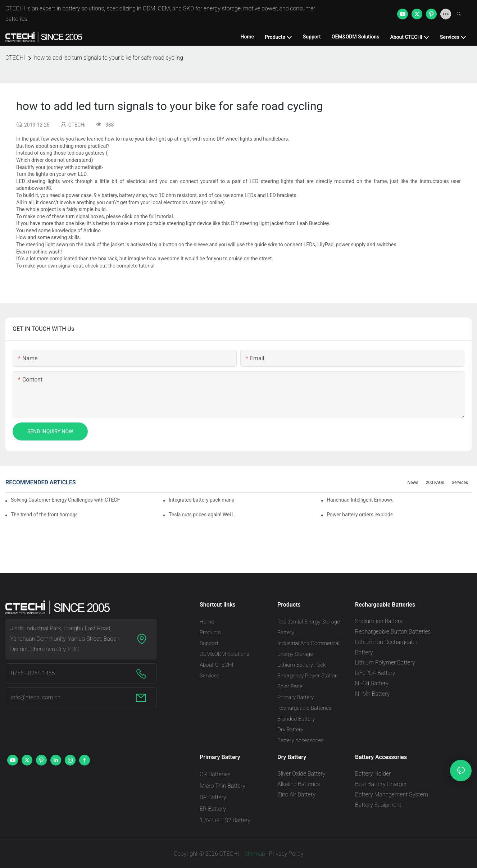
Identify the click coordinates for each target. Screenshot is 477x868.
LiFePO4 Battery (375, 673)
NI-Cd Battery (372, 683)
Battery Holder (373, 774)
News (413, 483)
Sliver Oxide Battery (301, 774)
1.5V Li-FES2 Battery (225, 820)
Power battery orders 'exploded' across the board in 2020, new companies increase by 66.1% (360, 515)
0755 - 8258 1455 (33, 673)
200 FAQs (435, 483)
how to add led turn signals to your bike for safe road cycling (109, 58)
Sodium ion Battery (379, 621)
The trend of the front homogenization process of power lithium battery (44, 515)
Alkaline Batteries (299, 784)
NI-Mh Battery (372, 694)
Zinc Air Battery (296, 794)
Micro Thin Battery (222, 786)
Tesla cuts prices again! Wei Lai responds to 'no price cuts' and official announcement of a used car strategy (202, 515)
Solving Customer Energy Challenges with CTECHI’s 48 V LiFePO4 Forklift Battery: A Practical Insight (65, 500)
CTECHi (15, 58)
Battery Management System (392, 794)
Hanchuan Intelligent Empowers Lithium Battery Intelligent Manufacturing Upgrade (360, 500)
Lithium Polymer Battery (385, 663)
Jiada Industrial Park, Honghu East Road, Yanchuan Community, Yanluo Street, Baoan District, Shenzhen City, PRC (65, 639)
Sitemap (254, 854)
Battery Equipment (378, 805)
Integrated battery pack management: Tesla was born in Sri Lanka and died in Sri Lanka (202, 500)
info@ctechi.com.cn (36, 697)
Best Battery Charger (381, 784)
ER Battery (213, 809)
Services (460, 483)
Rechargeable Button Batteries (393, 632)
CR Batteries (215, 774)
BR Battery (213, 797)
